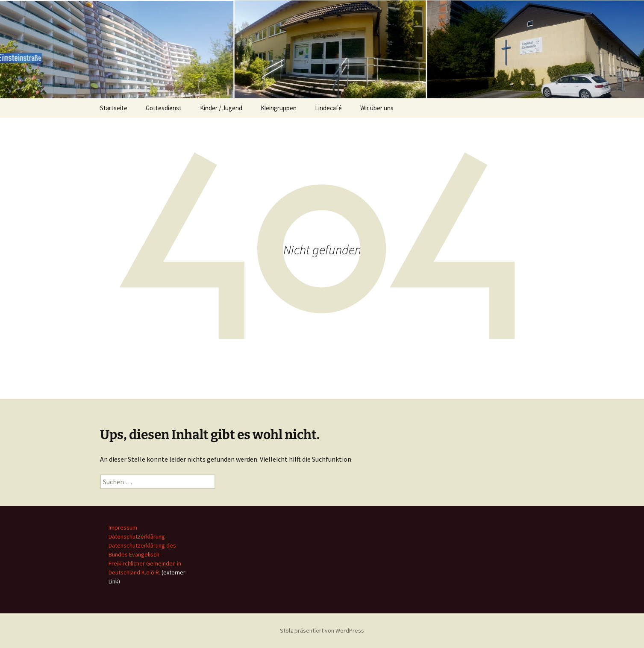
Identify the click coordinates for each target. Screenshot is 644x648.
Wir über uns (377, 108)
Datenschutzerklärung (137, 536)
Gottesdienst (164, 108)
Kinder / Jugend (221, 108)
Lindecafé (328, 108)
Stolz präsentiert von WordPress (322, 630)
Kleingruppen (279, 108)
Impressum (123, 527)
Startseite (114, 108)
